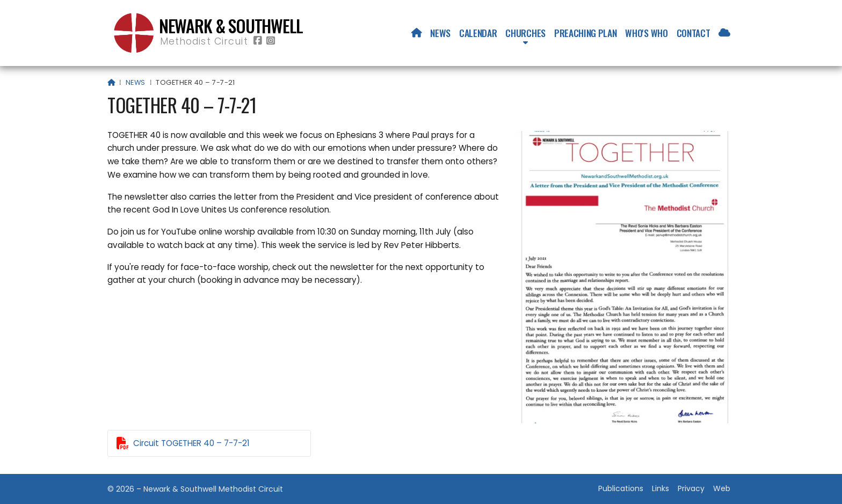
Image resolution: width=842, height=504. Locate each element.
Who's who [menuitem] (646, 33)
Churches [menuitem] (525, 33)
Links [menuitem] (660, 488)
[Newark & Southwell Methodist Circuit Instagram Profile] (271, 41)
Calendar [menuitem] (478, 33)
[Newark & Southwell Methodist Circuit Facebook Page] (258, 41)
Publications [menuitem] (621, 488)
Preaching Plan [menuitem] (586, 33)
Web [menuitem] (722, 488)
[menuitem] (417, 33)
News (136, 82)
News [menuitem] (440, 33)
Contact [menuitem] (694, 33)
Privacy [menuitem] (691, 488)
